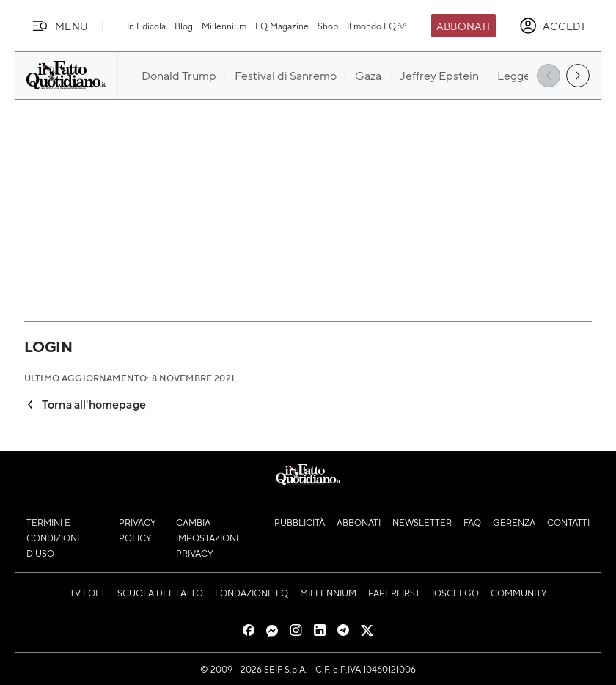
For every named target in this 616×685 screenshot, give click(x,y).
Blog (184, 26)
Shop (328, 26)
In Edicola (146, 26)
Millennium (224, 26)
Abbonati (463, 26)
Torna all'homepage (85, 404)
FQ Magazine (282, 26)
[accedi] (552, 26)
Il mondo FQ (377, 26)
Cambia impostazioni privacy (207, 538)
